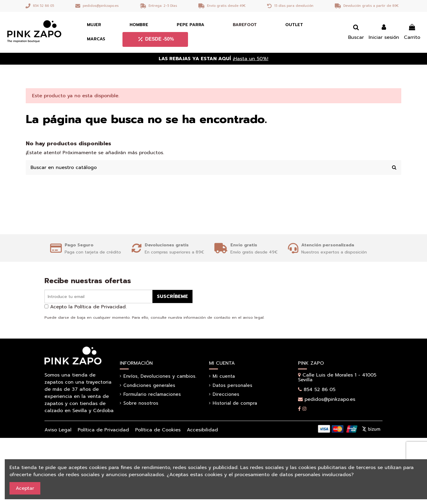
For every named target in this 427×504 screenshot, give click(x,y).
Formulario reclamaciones (152, 394)
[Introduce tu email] (99, 297)
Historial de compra (235, 403)
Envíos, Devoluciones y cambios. (160, 376)
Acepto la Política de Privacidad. (88, 307)
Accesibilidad (202, 430)
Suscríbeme (172, 296)
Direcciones (226, 394)
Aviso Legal (58, 430)
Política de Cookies (158, 430)
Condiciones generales (149, 385)
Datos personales (232, 385)
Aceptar (25, 488)
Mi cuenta (224, 376)
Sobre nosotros (141, 403)
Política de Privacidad (103, 430)
